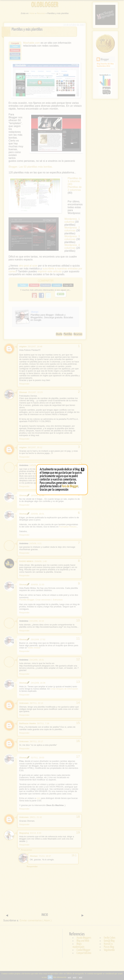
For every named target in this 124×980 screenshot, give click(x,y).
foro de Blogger (70, 486)
